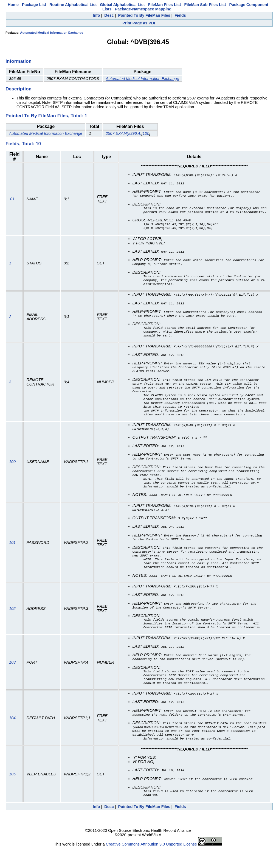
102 (12, 623)
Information (19, 61)
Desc (109, 15)
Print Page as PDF (139, 23)
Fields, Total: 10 (23, 144)
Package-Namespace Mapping (143, 9)
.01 (12, 200)
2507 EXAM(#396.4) (123, 133)
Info (96, 15)
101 (12, 555)
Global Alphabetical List (122, 5)
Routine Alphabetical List (73, 5)
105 (12, 793)
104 (12, 736)
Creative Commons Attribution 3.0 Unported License (151, 864)
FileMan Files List (165, 5)
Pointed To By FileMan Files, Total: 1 (46, 116)
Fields (180, 15)
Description (19, 89)
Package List (34, 5)
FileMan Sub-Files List (205, 5)
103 (12, 678)
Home (13, 5)
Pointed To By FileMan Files (144, 15)
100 (146, 133)
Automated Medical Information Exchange (52, 33)
